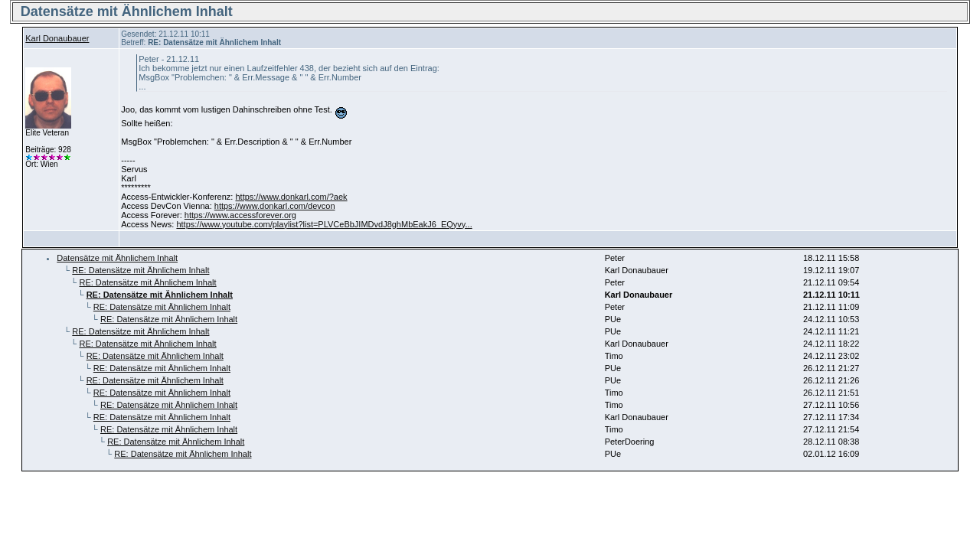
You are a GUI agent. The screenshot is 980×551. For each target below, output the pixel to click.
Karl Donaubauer (57, 38)
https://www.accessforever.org (240, 215)
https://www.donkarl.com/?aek (291, 197)
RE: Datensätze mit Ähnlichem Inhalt (140, 270)
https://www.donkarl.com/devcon (275, 206)
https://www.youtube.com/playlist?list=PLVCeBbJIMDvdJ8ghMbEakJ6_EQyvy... (324, 224)
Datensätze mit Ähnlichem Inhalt (117, 258)
